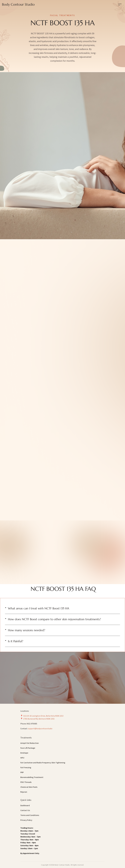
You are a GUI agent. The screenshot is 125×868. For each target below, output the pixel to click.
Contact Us (25, 810)
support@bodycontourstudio (40, 729)
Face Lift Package (28, 748)
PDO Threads (26, 782)
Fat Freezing (26, 768)
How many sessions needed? (27, 630)
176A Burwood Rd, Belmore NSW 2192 (39, 719)
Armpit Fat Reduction (30, 743)
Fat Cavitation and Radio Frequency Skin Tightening (43, 763)
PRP (22, 772)
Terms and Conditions (30, 815)
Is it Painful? (16, 641)
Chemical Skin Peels (29, 787)
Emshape (24, 753)
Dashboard (25, 806)
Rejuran (24, 792)
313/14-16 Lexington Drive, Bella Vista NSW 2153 (43, 716)
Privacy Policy (26, 820)
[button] (62, 608)
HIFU (22, 758)
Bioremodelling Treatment (32, 777)
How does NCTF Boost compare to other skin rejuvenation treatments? (54, 619)
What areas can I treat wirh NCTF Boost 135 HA (39, 608)
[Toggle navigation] (120, 4)
